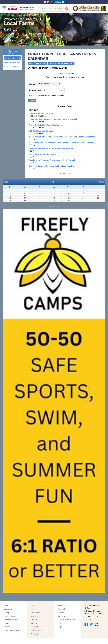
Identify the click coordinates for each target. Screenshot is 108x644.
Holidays (7, 627)
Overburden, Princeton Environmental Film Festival (52, 160)
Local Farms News (12, 66)
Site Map (61, 613)
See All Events (65, 173)
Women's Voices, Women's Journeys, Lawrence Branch (53, 119)
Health (6, 623)
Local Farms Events (12, 63)
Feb (52, 182)
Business (34, 623)
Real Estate (35, 616)
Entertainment (9, 616)
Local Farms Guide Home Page (12, 52)
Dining (6, 613)
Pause (66, 42)
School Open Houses (37, 63)
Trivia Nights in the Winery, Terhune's (45, 125)
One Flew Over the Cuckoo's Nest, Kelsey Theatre (51, 166)
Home (6, 606)
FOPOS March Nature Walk (41, 113)
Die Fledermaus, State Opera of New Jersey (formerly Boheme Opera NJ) (62, 143)
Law (32, 606)
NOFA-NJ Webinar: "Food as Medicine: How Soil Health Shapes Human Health (63, 137)
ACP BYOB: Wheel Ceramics (41, 131)
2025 (6, 182)
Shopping (34, 627)
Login (60, 627)
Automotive (8, 609)
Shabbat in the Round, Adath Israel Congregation (51, 148)
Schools (34, 620)
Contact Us (62, 609)
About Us (61, 606)
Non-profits (35, 613)
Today (101, 182)
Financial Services (11, 620)
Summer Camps (36, 630)
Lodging (34, 609)
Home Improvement (11, 630)
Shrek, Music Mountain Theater (43, 154)
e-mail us (88, 619)
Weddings (35, 634)
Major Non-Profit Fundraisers (61, 63)
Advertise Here (64, 616)
